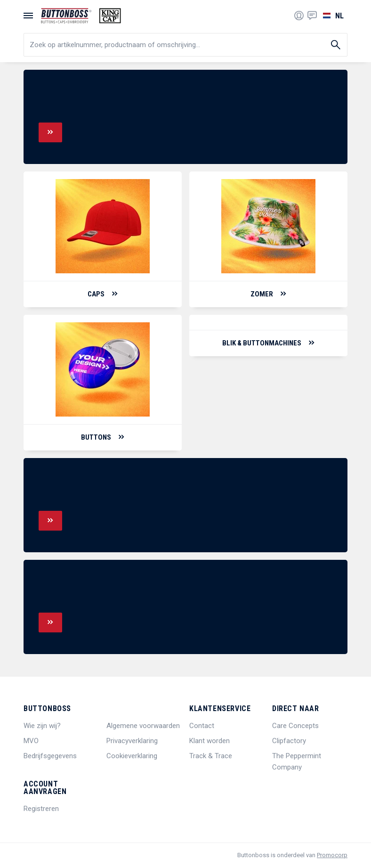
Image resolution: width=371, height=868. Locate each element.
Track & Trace (211, 756)
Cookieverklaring (132, 756)
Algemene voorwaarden (143, 726)
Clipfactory (289, 741)
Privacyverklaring (132, 741)
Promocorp (332, 855)
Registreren (41, 809)
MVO (31, 741)
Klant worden (210, 741)
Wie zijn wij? (42, 726)
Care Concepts (295, 726)
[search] (185, 45)
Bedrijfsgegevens (50, 756)
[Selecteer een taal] (332, 16)
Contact (202, 726)
